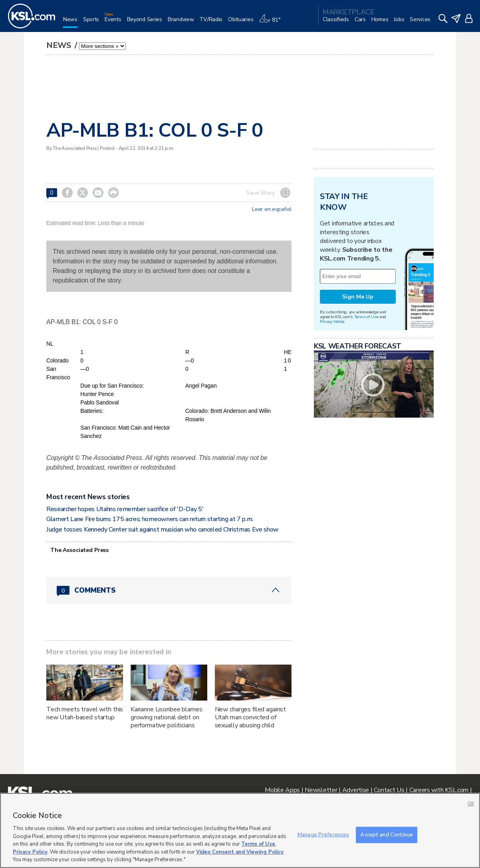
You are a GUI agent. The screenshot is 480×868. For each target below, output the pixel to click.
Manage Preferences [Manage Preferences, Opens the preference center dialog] (323, 834)
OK (471, 804)
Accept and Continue (386, 834)
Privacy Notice (332, 322)
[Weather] (272, 23)
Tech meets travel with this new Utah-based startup (85, 713)
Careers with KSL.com (439, 790)
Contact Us (389, 790)
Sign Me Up (358, 297)
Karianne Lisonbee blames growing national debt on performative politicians (167, 717)
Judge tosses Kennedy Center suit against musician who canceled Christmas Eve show (163, 530)
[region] (240, 830)
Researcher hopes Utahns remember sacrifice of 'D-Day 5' (125, 509)
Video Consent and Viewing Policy (240, 852)
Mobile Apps (282, 790)
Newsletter (321, 790)
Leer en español (272, 209)
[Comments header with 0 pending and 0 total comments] (169, 590)
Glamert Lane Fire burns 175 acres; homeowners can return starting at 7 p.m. (150, 519)
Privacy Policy (30, 852)
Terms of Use (366, 317)
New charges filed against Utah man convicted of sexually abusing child (251, 717)
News (60, 45)
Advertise (356, 790)
